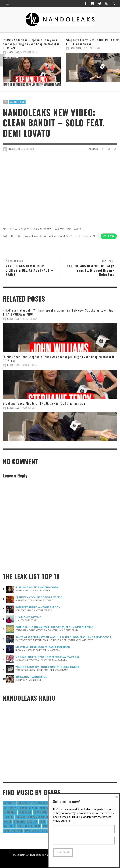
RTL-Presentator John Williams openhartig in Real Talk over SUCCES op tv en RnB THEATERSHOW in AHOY (58, 312)
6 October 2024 (29, 52)
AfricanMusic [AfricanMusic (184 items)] (26, 803)
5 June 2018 (29, 149)
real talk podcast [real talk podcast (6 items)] (29, 826)
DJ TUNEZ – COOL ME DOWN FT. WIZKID (39, 597)
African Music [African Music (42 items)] (45, 803)
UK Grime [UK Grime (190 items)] (47, 830)
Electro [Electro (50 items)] (9, 817)
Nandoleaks (17, 102)
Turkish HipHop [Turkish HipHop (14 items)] (13, 830)
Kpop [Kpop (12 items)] (43, 821)
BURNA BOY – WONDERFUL (31, 677)
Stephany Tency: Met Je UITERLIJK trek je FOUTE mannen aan (44, 403)
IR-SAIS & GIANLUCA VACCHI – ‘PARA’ (37, 587)
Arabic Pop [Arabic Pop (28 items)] (47, 808)
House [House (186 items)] (7, 821)
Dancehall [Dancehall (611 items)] (25, 812)
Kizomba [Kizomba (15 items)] (32, 821)
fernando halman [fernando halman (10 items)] (26, 817)
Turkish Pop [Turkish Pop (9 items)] (32, 830)
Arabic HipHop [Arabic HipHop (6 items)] (29, 808)
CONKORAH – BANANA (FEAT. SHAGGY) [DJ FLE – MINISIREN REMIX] (54, 627)
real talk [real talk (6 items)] (9, 826)
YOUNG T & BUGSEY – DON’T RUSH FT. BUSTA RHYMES (47, 667)
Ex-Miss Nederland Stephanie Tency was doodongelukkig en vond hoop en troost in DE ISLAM (31, 44)
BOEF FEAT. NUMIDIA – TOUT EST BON (38, 607)
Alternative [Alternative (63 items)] (11, 808)
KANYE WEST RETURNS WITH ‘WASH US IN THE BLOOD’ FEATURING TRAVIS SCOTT (63, 637)
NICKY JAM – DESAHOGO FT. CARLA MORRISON (43, 647)
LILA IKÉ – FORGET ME (28, 617)
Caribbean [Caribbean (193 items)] (10, 812)
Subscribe (63, 852)
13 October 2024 (29, 319)
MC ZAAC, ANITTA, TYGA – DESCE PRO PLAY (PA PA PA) (47, 657)
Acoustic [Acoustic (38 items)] (9, 803)
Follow (109, 236)
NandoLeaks (13, 52)
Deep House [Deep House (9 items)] (41, 812)
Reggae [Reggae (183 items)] (47, 826)
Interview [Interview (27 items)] (19, 821)
